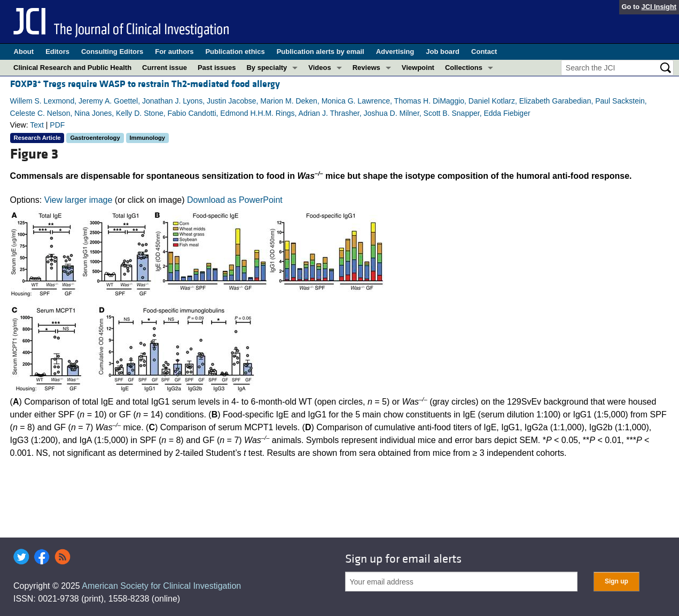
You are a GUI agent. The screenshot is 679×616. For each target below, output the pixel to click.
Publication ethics (235, 52)
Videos (319, 68)
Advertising (395, 52)
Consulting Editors (112, 52)
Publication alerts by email (321, 52)
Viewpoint (418, 68)
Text (37, 125)
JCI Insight (659, 7)
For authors (174, 52)
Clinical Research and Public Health (72, 68)
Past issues (217, 68)
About (24, 52)
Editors (57, 52)
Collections (464, 68)
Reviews (366, 68)
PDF (57, 125)
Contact (484, 52)
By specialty (267, 68)
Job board (443, 52)
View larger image (79, 200)
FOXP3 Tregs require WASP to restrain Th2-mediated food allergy (145, 84)
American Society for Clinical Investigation (161, 586)
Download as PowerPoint (235, 200)
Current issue (165, 68)
